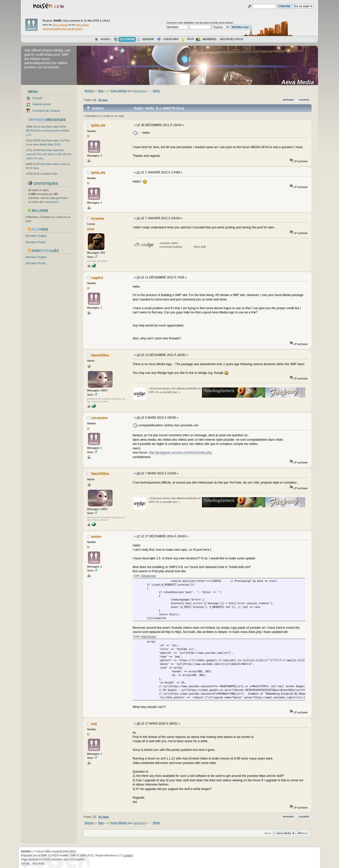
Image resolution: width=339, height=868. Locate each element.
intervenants (51, 202)
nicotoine (100, 418)
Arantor (98, 218)
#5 (138, 418)
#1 (138, 172)
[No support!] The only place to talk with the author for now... (49, 154)
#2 (138, 218)
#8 (138, 724)
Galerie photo (42, 104)
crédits (128, 855)
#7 (138, 536)
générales (62, 198)
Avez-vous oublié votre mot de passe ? (63, 29)
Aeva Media (299, 82)
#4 (138, 355)
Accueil (37, 98)
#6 (138, 473)
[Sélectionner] (149, 576)
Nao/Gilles (47, 127)
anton (96, 536)
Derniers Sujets (36, 236)
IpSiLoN (98, 125)
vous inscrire (82, 25)
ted (42, 174)
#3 (138, 277)
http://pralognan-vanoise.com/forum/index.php (180, 453)
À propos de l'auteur (46, 111)
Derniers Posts (36, 242)
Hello (54, 174)
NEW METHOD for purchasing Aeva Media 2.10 (48, 131)
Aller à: (268, 833)
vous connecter (60, 25)
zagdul (97, 278)
